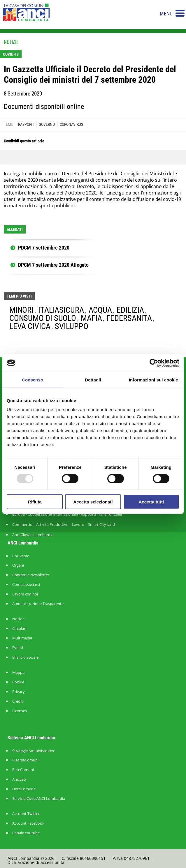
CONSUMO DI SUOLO (43, 318)
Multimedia (22, 638)
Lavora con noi (25, 594)
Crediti (18, 701)
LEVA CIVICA (30, 326)
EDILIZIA (130, 310)
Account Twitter (26, 814)
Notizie (18, 619)
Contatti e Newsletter (31, 575)
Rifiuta (35, 502)
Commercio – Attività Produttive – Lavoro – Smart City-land (64, 524)
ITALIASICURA (61, 310)
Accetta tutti (151, 502)
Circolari (19, 629)
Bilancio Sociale (25, 657)
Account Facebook (28, 823)
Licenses (20, 711)
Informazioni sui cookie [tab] (153, 380)
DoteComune (24, 789)
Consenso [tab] (33, 380)
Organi (18, 565)
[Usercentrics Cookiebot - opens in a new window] (154, 363)
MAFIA (91, 318)
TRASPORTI (25, 124)
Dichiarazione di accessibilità (36, 862)
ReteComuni (23, 770)
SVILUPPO (71, 326)
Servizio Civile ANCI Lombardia (39, 799)
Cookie (18, 682)
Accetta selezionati (93, 502)
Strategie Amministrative (34, 751)
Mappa (18, 672)
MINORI (21, 310)
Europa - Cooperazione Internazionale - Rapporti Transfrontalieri (68, 514)
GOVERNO (47, 124)
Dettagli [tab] (93, 380)
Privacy (19, 692)
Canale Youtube (26, 833)
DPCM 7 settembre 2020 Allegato (53, 265)
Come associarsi (26, 585)
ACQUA (100, 310)
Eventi (18, 648)
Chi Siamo (21, 556)
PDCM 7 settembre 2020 (44, 248)
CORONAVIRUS (71, 124)
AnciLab (19, 779)
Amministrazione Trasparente (38, 604)
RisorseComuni (25, 760)
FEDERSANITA (129, 318)
